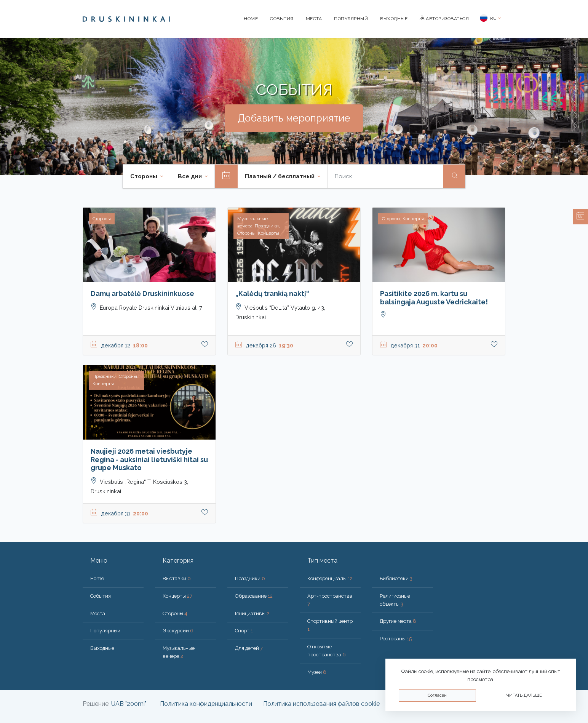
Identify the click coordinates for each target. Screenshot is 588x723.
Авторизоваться (444, 19)
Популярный (351, 19)
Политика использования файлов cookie (321, 704)
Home (251, 19)
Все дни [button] (191, 176)
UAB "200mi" (129, 704)
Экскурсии (178, 631)
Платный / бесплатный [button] (280, 176)
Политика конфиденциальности (206, 704)
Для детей (249, 648)
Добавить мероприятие (294, 118)
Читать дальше (524, 695)
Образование (254, 596)
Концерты (177, 596)
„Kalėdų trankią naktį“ (272, 294)
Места (314, 19)
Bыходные (394, 19)
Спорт (244, 631)
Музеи (317, 672)
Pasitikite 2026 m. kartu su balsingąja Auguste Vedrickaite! (434, 298)
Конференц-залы (330, 578)
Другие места (398, 621)
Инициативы (252, 613)
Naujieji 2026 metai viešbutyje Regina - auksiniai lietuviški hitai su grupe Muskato (149, 459)
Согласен (437, 695)
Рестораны (396, 639)
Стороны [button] (145, 176)
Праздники (250, 578)
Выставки (177, 578)
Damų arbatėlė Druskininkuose (142, 294)
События (282, 19)
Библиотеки (396, 578)
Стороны (175, 613)
